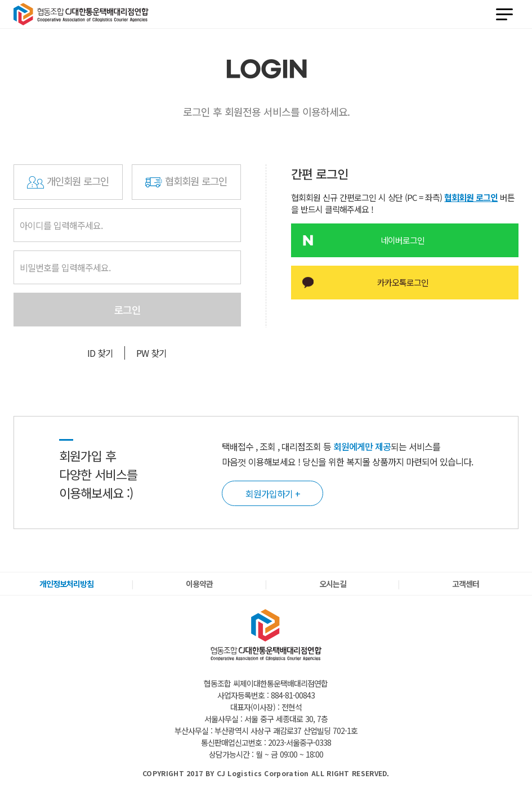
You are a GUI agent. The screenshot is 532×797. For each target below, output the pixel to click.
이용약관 (199, 584)
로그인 (127, 310)
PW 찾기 (151, 353)
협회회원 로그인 (186, 182)
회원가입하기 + (273, 493)
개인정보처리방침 (66, 584)
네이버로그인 (409, 240)
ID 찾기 (100, 353)
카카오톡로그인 (409, 282)
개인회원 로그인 (68, 182)
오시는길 (333, 584)
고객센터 (466, 584)
